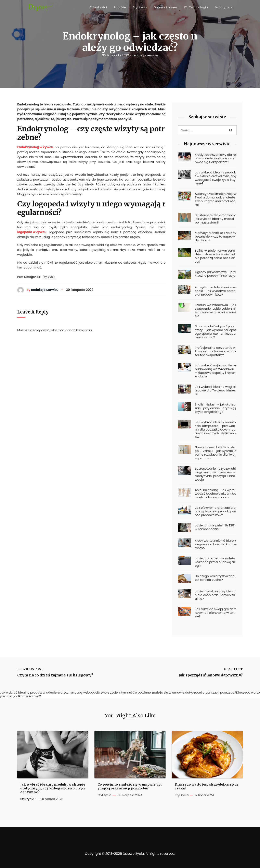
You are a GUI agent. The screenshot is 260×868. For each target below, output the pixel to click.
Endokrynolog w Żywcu (35, 147)
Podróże (120, 7)
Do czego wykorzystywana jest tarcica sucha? (216, 578)
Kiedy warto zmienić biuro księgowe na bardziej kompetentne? (216, 544)
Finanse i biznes (166, 7)
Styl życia (140, 7)
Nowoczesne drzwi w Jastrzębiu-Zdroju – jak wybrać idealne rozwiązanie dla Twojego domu (216, 453)
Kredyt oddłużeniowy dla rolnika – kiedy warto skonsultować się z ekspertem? (216, 158)
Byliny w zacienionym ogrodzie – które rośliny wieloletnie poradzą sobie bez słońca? (215, 256)
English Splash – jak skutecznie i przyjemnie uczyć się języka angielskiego (215, 408)
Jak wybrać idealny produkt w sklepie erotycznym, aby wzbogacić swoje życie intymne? (216, 178)
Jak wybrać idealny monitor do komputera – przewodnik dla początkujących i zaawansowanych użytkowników (216, 430)
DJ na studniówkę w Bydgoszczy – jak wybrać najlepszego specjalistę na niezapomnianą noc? (216, 332)
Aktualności (98, 7)
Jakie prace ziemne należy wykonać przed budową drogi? (215, 562)
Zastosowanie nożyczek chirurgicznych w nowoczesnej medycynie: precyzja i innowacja (216, 474)
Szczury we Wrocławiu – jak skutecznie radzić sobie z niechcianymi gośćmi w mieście (216, 310)
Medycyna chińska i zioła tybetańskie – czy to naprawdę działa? (215, 237)
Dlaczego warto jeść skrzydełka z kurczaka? (206, 786)
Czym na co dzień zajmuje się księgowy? (55, 675)
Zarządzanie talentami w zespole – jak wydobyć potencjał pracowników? (216, 291)
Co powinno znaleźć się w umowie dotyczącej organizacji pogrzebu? (130, 786)
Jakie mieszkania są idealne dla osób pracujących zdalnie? (215, 595)
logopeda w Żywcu (32, 232)
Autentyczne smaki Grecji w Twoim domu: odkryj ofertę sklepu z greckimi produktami (216, 199)
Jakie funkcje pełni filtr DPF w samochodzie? (215, 527)
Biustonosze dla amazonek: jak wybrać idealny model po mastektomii (215, 219)
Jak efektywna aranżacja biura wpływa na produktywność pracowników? (216, 511)
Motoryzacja (224, 7)
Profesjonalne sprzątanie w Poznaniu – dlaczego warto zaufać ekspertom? (215, 351)
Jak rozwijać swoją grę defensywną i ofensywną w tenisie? (216, 613)
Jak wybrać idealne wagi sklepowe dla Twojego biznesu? (216, 390)
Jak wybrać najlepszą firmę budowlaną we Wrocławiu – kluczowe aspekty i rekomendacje (216, 371)
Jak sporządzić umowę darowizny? (211, 675)
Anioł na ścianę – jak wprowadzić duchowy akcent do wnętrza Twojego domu (216, 494)
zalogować (41, 330)
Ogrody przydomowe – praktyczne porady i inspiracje (215, 274)
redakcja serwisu (145, 55)
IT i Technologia (196, 7)
